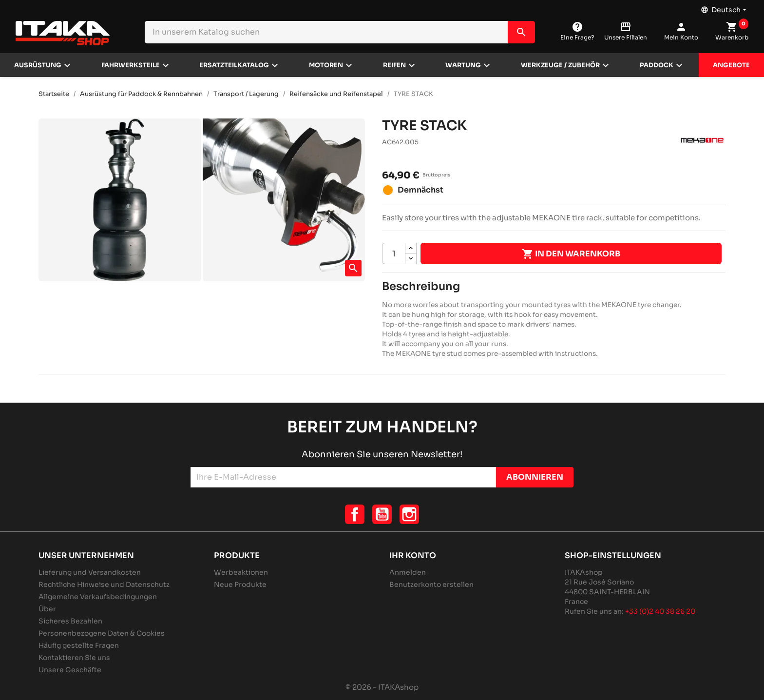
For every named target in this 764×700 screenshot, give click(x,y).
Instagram (409, 514)
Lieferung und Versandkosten (90, 572)
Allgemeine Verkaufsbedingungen (98, 597)
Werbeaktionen (241, 572)
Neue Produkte (240, 584)
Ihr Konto (413, 555)
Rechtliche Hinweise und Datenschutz (104, 584)
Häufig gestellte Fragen (79, 645)
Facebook (355, 514)
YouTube (382, 514)
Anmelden (408, 572)
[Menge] (394, 253)
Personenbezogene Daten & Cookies (102, 633)
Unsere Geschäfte (70, 670)
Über (47, 609)
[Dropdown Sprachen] (725, 7)
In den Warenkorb (571, 254)
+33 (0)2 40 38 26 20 (660, 611)
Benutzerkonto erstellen (431, 584)
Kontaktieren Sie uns (74, 658)
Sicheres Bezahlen (70, 621)
